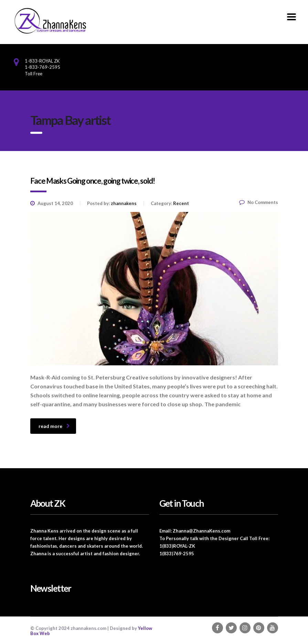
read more (54, 426)
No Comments (259, 202)
